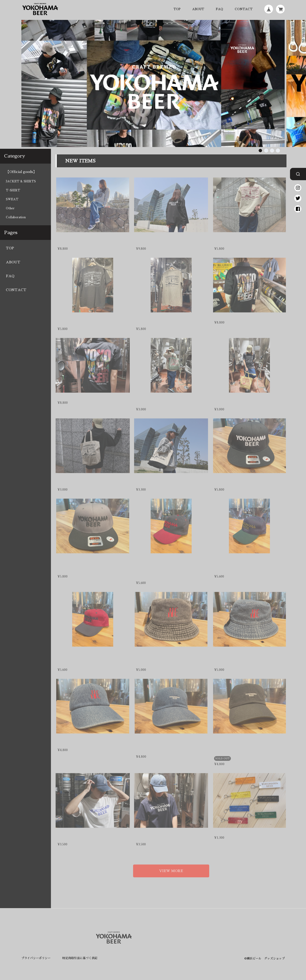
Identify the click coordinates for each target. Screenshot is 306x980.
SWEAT (12, 199)
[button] (260, 151)
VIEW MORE (171, 867)
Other (10, 208)
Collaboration (16, 217)
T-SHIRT (13, 190)
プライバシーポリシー (36, 958)
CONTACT (244, 9)
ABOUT (198, 9)
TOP (177, 9)
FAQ (219, 9)
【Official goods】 (21, 172)
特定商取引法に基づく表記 (80, 958)
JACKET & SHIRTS (21, 181)
